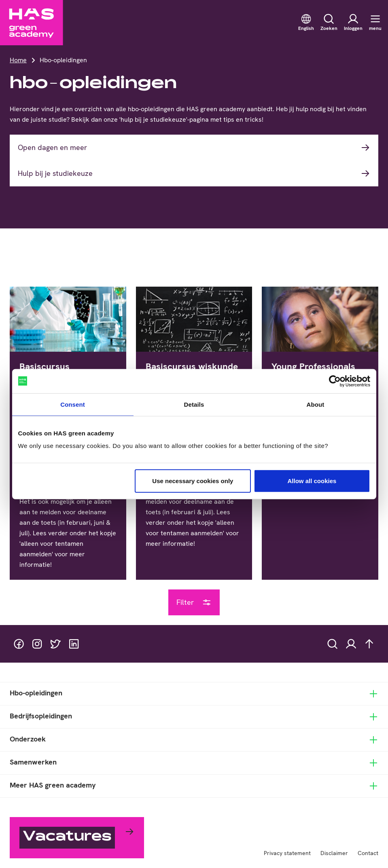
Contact (368, 853)
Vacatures (67, 837)
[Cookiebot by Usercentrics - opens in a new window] (335, 381)
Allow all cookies (312, 481)
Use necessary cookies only (193, 481)
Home (18, 60)
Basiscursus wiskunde (192, 366)
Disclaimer (334, 853)
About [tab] (316, 404)
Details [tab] (194, 404)
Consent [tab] (73, 404)
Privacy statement (287, 853)
